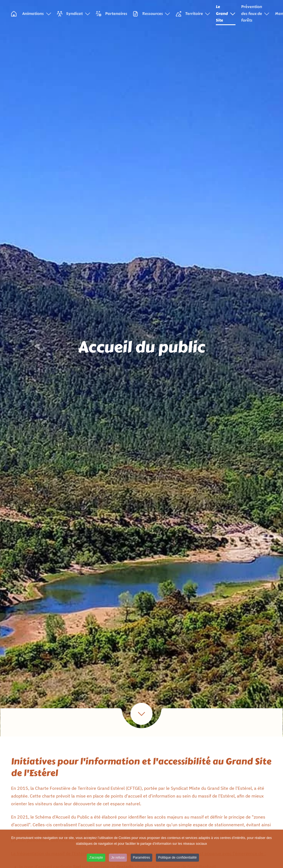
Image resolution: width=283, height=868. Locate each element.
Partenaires (112, 14)
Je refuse (118, 859)
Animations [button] (37, 14)
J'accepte (96, 859)
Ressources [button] (151, 14)
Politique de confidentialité (177, 859)
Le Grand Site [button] (226, 14)
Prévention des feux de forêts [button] (255, 14)
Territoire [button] (193, 14)
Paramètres (141, 859)
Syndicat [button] (74, 14)
